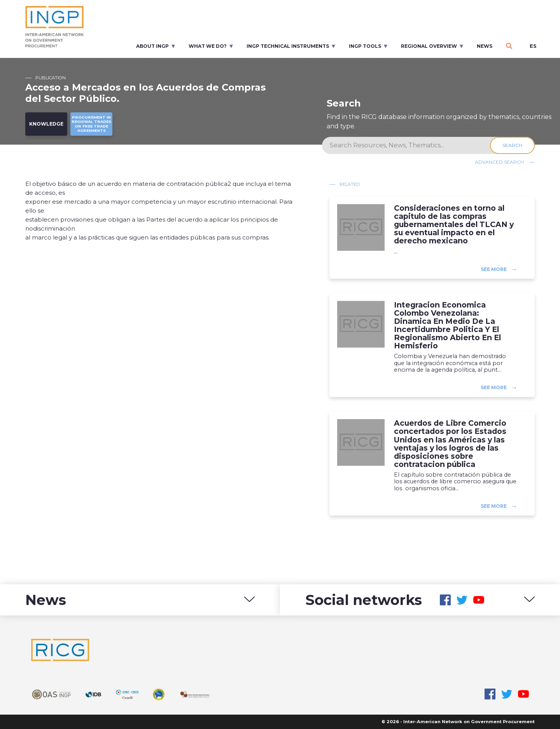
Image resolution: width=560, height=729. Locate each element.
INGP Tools (365, 46)
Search (512, 145)
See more (494, 269)
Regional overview (429, 46)
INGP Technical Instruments (288, 46)
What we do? (208, 46)
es (533, 46)
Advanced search (499, 162)
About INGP (152, 46)
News (485, 46)
